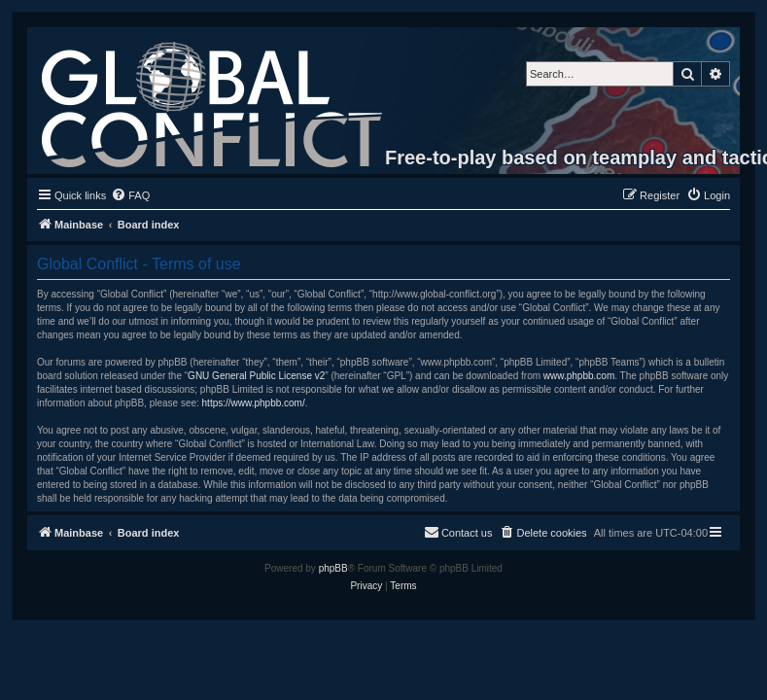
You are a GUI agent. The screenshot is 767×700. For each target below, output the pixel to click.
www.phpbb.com (579, 376)
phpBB (333, 568)
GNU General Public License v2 (256, 376)
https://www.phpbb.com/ (254, 403)
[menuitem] (130, 195)
